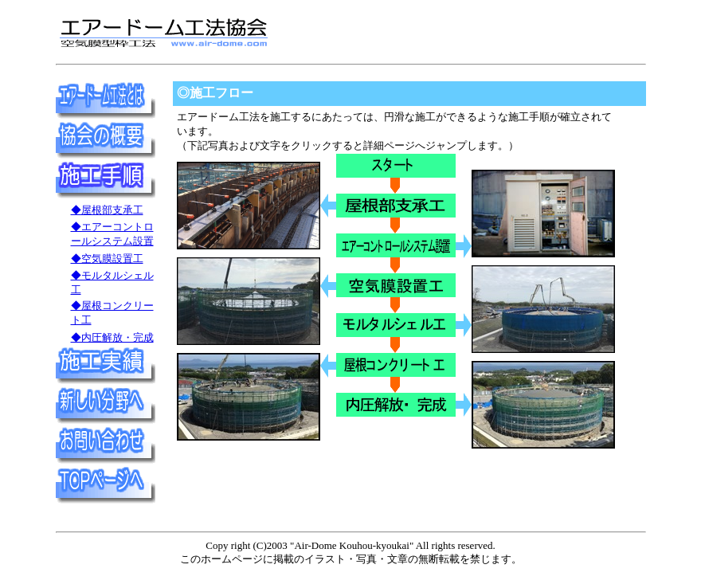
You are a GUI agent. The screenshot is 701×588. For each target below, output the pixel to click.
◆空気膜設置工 (107, 259)
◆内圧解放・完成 (112, 337)
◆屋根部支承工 (107, 210)
